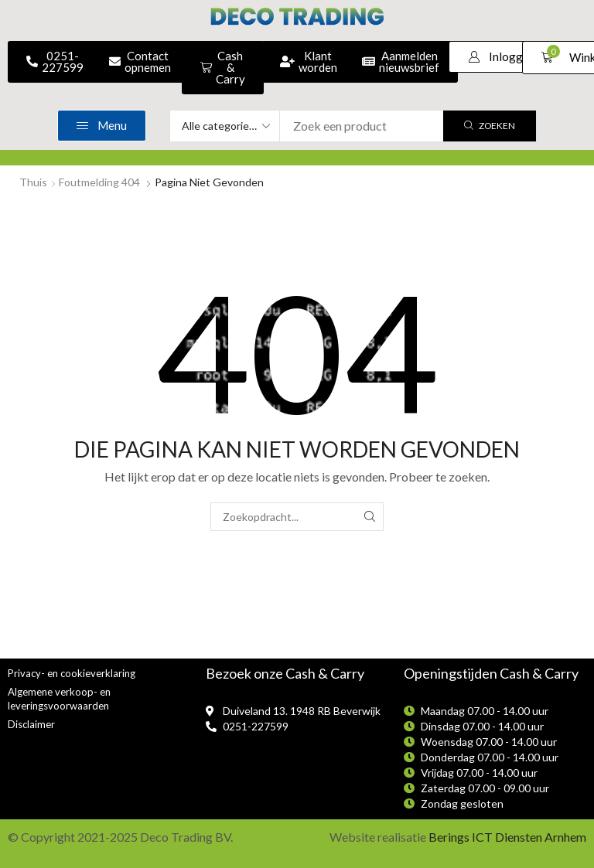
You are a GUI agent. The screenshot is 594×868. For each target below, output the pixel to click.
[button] (502, 57)
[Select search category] (225, 126)
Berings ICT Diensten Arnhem (507, 837)
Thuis (33, 182)
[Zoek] (490, 126)
